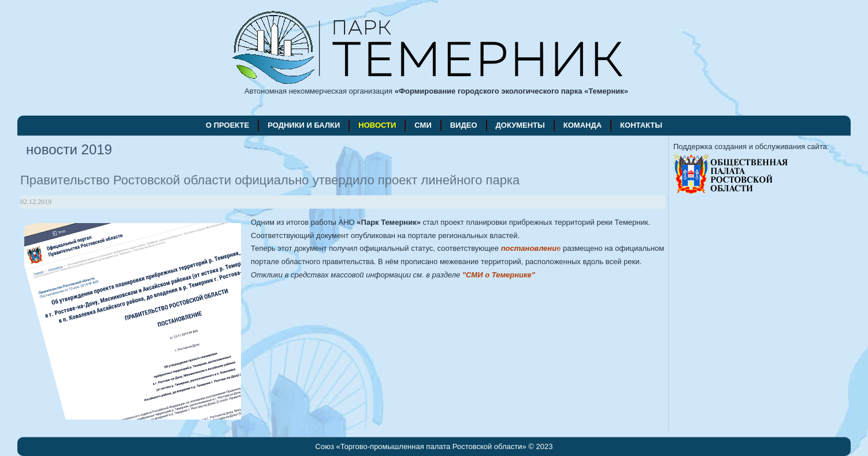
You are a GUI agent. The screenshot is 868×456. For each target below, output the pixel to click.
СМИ (423, 125)
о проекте (227, 125)
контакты (641, 125)
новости (377, 125)
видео (464, 125)
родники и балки (304, 125)
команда (583, 125)
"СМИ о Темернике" (499, 275)
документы (520, 125)
